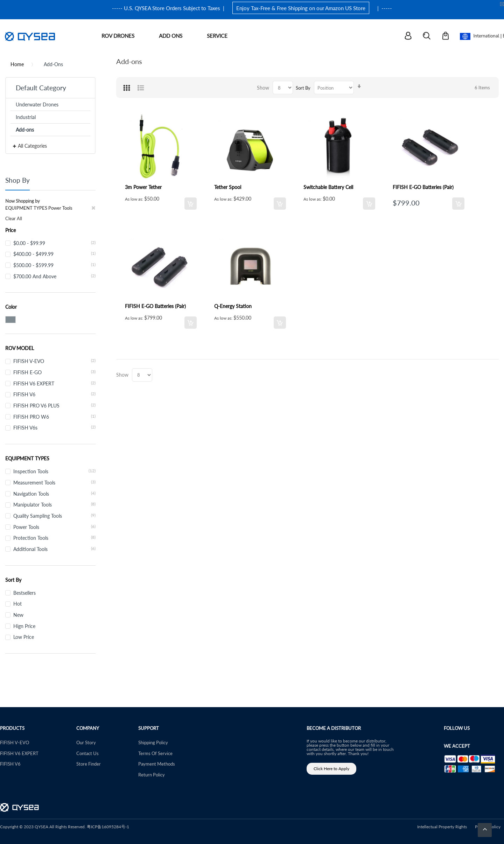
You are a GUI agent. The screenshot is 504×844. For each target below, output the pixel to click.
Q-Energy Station (233, 306)
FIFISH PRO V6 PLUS (54, 405)
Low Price (24, 637)
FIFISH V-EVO (54, 361)
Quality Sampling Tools (54, 516)
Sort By (303, 88)
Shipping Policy (153, 742)
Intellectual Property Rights (442, 827)
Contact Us (87, 753)
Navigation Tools (54, 494)
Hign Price (24, 626)
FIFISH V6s (54, 427)
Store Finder (89, 764)
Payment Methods (157, 764)
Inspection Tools (54, 471)
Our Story (86, 742)
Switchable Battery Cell (328, 187)
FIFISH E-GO (54, 372)
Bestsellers (24, 593)
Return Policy (152, 775)
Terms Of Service (155, 753)
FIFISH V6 (54, 394)
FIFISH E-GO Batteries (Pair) (423, 187)
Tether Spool (228, 187)
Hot (17, 604)
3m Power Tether (143, 187)
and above (54, 276)
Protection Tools (54, 538)
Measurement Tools (54, 482)
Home (17, 64)
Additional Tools (54, 549)
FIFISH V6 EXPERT (54, 383)
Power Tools (54, 527)
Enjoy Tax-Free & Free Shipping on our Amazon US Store (301, 8)
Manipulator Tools (54, 504)
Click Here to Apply (331, 769)
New (18, 615)
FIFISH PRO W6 (54, 417)
